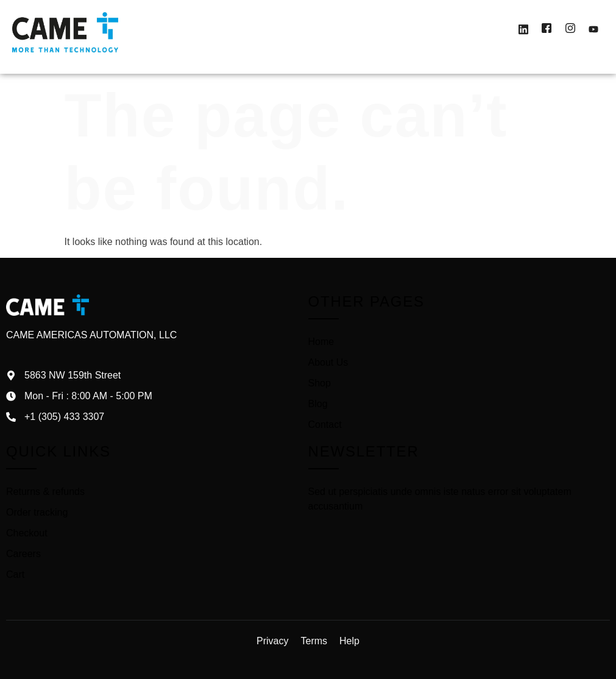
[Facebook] (547, 30)
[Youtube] (593, 30)
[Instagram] (570, 30)
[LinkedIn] (523, 30)
